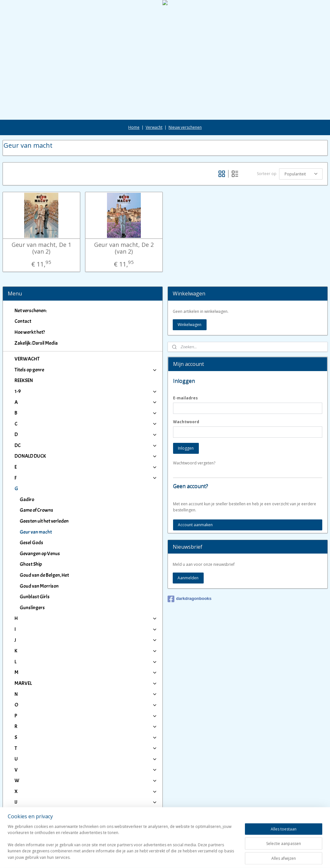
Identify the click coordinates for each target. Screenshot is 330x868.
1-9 (86, 391)
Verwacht (154, 127)
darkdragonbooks (190, 599)
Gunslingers (32, 608)
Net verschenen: (31, 311)
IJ (86, 802)
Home (134, 127)
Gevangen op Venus (40, 554)
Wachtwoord (186, 422)
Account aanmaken (195, 525)
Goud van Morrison (39, 586)
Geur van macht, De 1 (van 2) (41, 248)
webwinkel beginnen (183, 856)
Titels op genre (86, 370)
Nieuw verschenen (185, 127)
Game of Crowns (36, 510)
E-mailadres (185, 398)
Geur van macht (36, 532)
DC (86, 445)
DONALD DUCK (86, 456)
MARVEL (86, 683)
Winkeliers (86, 829)
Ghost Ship (31, 564)
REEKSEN (24, 380)
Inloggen (186, 448)
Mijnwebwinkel (240, 856)
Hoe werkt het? (30, 332)
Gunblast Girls (35, 597)
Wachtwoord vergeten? (194, 463)
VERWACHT (27, 359)
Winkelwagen (189, 325)
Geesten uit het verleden (44, 521)
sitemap (145, 856)
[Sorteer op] (301, 174)
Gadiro (27, 499)
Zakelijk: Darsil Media (36, 343)
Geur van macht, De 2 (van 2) (124, 248)
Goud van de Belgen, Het (44, 575)
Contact (23, 321)
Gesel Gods (31, 543)
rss (159, 856)
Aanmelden (188, 578)
